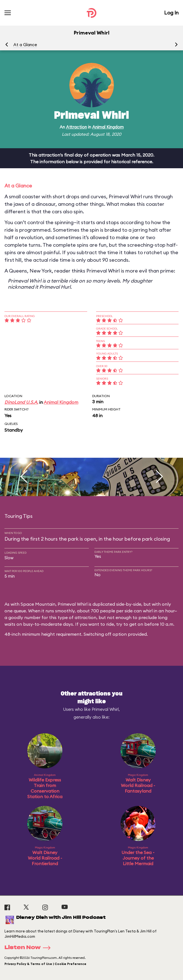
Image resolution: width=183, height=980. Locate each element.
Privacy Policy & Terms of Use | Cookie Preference (45, 964)
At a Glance (25, 45)
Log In (171, 13)
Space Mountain (38, 604)
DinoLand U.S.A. (21, 402)
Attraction (76, 127)
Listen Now (29, 948)
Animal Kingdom (108, 127)
